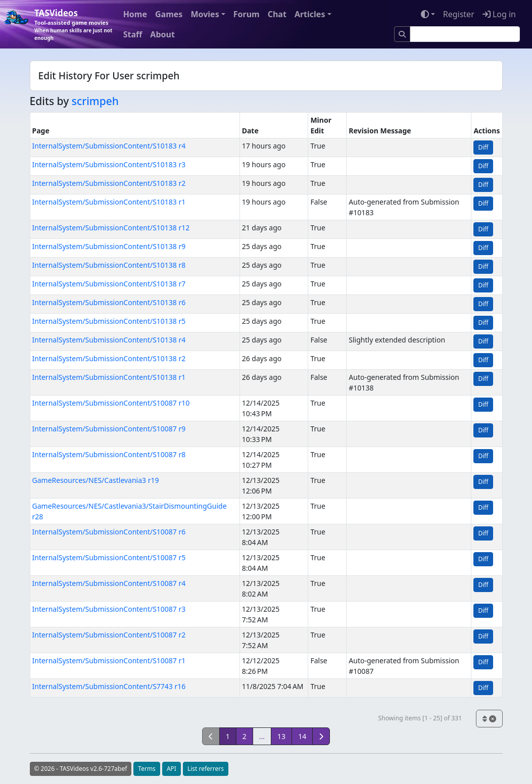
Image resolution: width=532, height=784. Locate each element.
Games (169, 14)
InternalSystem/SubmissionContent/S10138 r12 (111, 228)
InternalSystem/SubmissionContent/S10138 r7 (109, 284)
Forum (247, 14)
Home (135, 14)
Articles (310, 14)
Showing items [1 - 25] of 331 (420, 718)
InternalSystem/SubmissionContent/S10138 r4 (109, 340)
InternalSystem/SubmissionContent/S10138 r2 (109, 358)
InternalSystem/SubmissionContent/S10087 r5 (109, 557)
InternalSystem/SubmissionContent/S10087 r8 (109, 454)
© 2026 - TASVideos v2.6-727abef (81, 769)
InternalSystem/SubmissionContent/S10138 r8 (109, 265)
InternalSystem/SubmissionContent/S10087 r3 (109, 609)
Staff (133, 34)
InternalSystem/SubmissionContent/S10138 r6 (109, 302)
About (162, 34)
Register (459, 14)
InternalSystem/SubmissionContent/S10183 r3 (109, 164)
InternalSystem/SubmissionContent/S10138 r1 (109, 377)
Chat (277, 14)
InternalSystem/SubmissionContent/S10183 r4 (109, 146)
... (262, 736)
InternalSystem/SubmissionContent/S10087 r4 (109, 583)
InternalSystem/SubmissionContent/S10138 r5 (109, 321)
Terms (147, 769)
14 (302, 736)
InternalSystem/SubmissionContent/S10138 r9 (109, 246)
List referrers (206, 769)
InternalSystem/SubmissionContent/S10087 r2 (109, 635)
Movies (205, 14)
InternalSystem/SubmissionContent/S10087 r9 (109, 429)
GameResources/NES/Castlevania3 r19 (96, 480)
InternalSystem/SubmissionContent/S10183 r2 (109, 183)
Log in (499, 14)
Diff (483, 147)
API (172, 769)
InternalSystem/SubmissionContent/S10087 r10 (111, 403)
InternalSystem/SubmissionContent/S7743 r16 (109, 686)
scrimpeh (95, 101)
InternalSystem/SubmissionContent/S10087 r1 (109, 660)
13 (281, 736)
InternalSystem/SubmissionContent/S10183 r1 (109, 202)
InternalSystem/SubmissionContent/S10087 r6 (109, 532)
